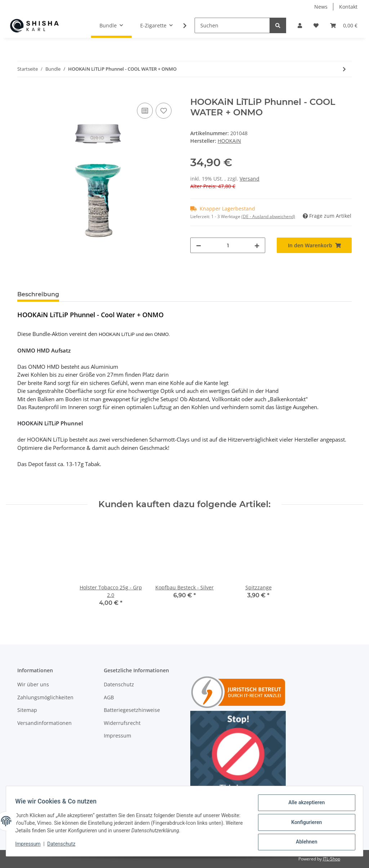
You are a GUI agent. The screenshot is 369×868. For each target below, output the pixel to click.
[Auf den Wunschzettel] (164, 111)
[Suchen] (232, 25)
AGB (109, 697)
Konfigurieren (304, 824)
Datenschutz (119, 684)
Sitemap (27, 710)
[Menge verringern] (199, 245)
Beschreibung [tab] (38, 294)
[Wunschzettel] (316, 25)
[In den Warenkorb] (23, 93)
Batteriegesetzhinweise (132, 710)
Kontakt (348, 7)
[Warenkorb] (344, 25)
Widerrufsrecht (122, 723)
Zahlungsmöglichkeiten (45, 697)
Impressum (117, 736)
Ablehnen (304, 842)
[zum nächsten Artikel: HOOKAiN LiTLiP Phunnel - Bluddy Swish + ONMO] (344, 69)
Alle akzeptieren (304, 805)
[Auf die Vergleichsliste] (145, 111)
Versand (250, 179)
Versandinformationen (45, 723)
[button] (300, 25)
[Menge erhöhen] (257, 245)
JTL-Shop (332, 859)
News (321, 7)
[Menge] (228, 245)
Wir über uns (33, 684)
